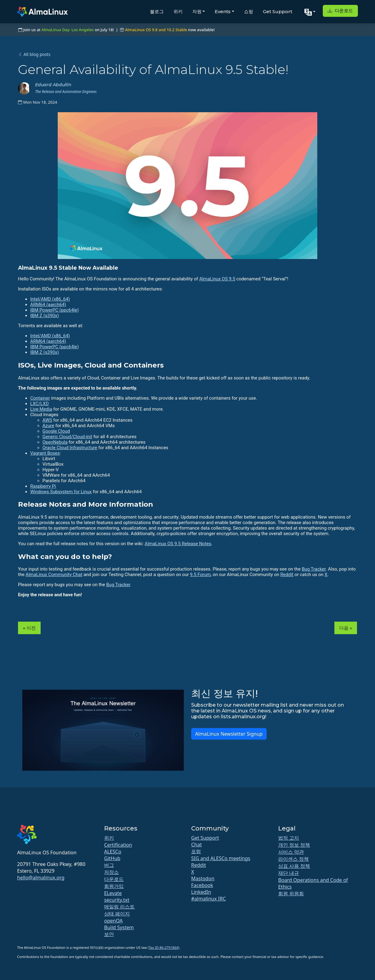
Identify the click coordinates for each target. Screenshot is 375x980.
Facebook (202, 885)
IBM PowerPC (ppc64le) (55, 310)
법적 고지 (289, 838)
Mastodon (203, 878)
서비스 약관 (291, 852)
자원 (197, 11)
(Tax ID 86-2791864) (164, 947)
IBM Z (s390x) (45, 316)
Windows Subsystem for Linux (61, 492)
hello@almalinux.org (41, 878)
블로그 (157, 11)
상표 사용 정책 (294, 866)
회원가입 (114, 886)
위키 (178, 11)
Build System (119, 927)
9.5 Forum (200, 575)
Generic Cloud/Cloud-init (67, 437)
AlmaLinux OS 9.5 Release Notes (178, 544)
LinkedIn (201, 892)
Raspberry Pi (43, 486)
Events (223, 11)
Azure (48, 426)
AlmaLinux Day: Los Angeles (68, 30)
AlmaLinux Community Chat (54, 575)
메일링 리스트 (119, 907)
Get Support (278, 11)
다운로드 (340, 11)
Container (40, 398)
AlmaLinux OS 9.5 (217, 279)
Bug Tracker (314, 569)
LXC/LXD (40, 404)
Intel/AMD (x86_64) (50, 299)
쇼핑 (249, 11)
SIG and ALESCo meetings (221, 858)
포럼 (196, 851)
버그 (109, 865)
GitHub (112, 858)
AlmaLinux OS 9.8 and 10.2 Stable (156, 30)
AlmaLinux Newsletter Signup (229, 734)
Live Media (41, 409)
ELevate (113, 893)
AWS (47, 420)
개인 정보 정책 (294, 845)
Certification (118, 845)
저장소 (111, 872)
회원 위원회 (291, 893)
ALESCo (113, 852)
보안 (109, 934)
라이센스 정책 (293, 859)
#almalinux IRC (209, 899)
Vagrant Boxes (45, 453)
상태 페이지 (117, 914)
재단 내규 (289, 873)
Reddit (287, 575)
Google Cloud (56, 431)
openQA (113, 921)
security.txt (117, 900)
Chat (197, 845)
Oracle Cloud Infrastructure (70, 448)
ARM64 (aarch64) (48, 305)
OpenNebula (55, 442)
